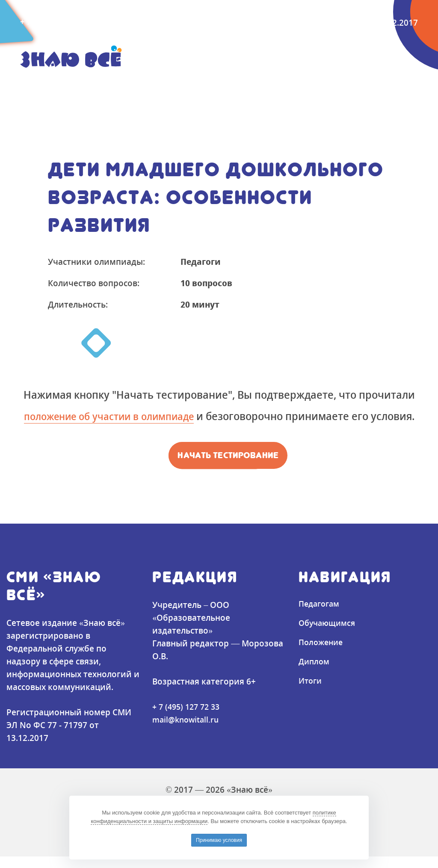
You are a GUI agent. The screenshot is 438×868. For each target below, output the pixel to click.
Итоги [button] (301, 83)
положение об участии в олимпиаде (132, 416)
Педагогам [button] (45, 83)
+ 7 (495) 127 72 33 (188, 718)
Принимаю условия (219, 840)
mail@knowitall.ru (145, 22)
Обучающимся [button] (118, 83)
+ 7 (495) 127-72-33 (57, 22)
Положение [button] (194, 83)
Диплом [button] (254, 83)
